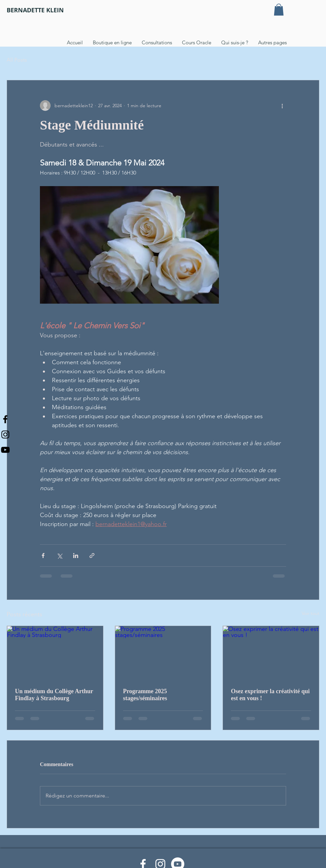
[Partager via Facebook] (43, 556)
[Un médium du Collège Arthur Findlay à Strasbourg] (55, 653)
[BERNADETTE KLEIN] (35, 10)
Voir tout (311, 613)
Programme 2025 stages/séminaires (145, 695)
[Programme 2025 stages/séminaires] (163, 653)
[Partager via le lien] (92, 556)
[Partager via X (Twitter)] (59, 556)
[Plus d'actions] (282, 106)
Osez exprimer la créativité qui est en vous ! (270, 695)
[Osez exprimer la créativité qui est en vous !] (271, 653)
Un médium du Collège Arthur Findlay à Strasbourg (54, 695)
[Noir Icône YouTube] (5, 450)
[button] (279, 10)
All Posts (17, 60)
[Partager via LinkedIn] (76, 556)
